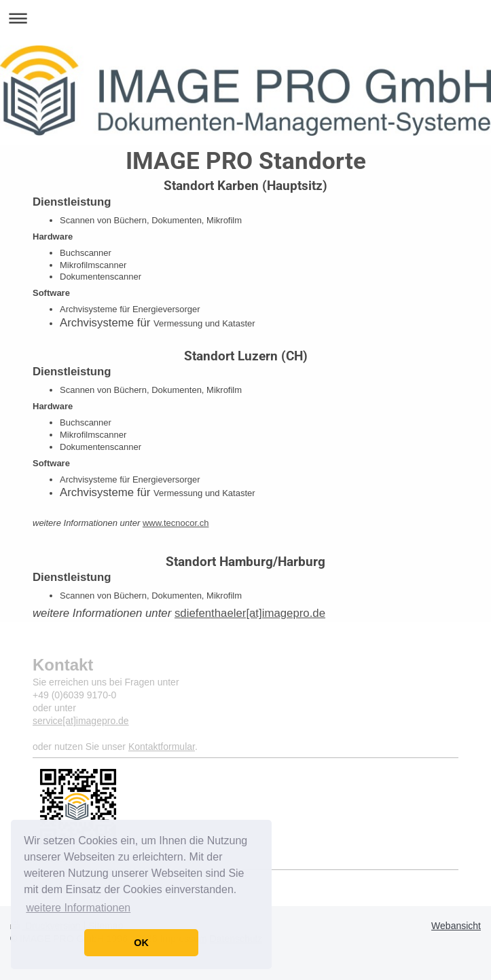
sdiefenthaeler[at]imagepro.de (250, 613)
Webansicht (456, 926)
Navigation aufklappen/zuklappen (245, 18)
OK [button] (141, 943)
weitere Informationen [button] (78, 908)
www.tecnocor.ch (176, 523)
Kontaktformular (162, 747)
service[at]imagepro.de (81, 721)
